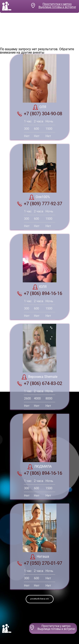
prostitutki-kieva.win (40, 599)
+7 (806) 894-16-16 (40, 294)
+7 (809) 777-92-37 (40, 204)
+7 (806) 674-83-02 (40, 383)
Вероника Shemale (39, 377)
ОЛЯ (39, 107)
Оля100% (39, 197)
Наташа (40, 557)
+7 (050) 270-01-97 (40, 563)
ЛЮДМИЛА (40, 467)
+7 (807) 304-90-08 (40, 114)
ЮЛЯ (40, 287)
